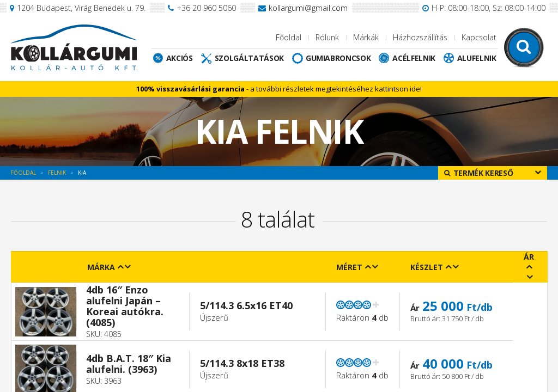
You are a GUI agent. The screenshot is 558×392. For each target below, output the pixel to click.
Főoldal (289, 37)
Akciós (180, 58)
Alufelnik (477, 58)
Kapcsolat (479, 37)
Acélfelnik (414, 58)
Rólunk (327, 37)
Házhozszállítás (420, 37)
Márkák (366, 37)
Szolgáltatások (249, 58)
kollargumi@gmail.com (308, 8)
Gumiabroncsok (338, 58)
